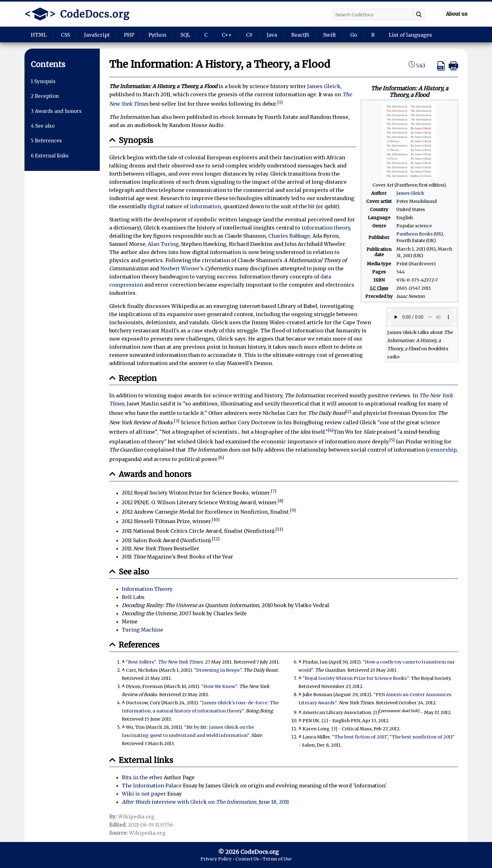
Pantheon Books (414, 234)
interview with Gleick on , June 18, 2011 (205, 802)
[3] (177, 421)
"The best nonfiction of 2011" (422, 737)
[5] (392, 440)
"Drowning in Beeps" (218, 670)
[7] (274, 491)
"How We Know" (219, 686)
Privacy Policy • (218, 859)
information (205, 206)
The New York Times (180, 662)
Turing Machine (142, 630)
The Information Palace (152, 786)
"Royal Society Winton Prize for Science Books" (356, 678)
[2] (348, 412)
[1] (280, 102)
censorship (442, 450)
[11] (279, 529)
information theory (326, 228)
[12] (216, 539)
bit (311, 206)
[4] (331, 430)
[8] (281, 501)
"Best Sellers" (141, 662)
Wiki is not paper (144, 794)
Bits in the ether (142, 777)
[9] (293, 510)
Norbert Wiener (180, 268)
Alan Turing (163, 244)
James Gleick (410, 193)
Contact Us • (249, 859)
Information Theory (147, 589)
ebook (227, 117)
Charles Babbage (289, 236)
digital (156, 206)
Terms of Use (277, 859)
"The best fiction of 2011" (360, 737)
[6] (221, 458)
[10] (216, 520)
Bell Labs (133, 597)
